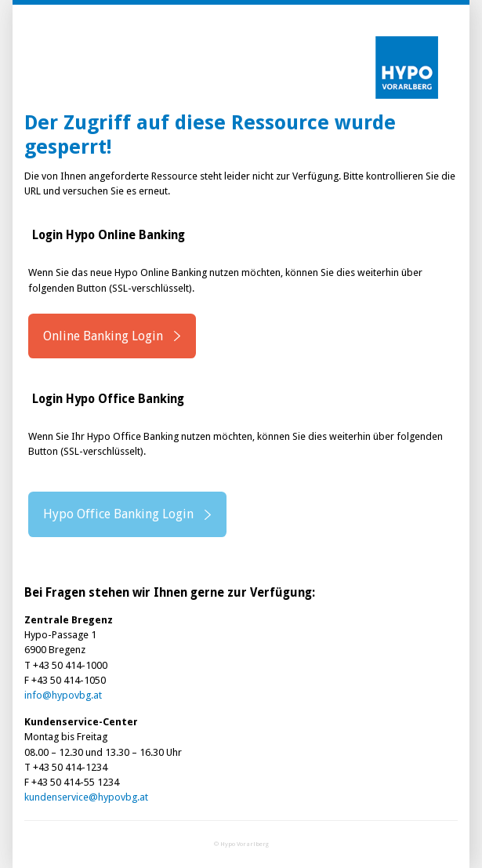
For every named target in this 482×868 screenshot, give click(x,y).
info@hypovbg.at (63, 695)
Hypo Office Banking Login (118, 514)
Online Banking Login (103, 336)
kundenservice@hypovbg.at (86, 797)
